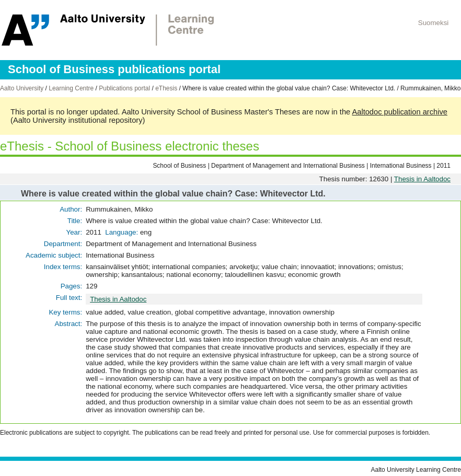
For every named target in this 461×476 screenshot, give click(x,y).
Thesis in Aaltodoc (422, 179)
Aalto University (22, 88)
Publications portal (124, 88)
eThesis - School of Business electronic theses (130, 146)
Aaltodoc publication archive (400, 112)
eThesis (166, 88)
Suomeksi (434, 23)
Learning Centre (71, 88)
